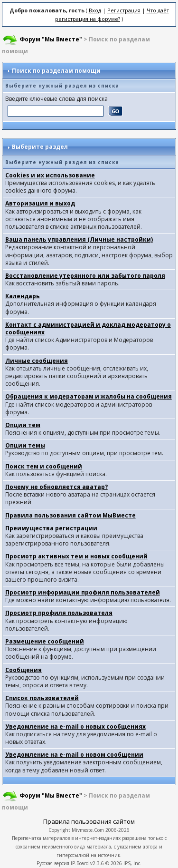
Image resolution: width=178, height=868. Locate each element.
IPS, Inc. (132, 863)
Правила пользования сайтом (89, 821)
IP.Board (80, 863)
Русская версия (53, 863)
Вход (95, 10)
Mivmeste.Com (88, 830)
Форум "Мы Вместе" (51, 39)
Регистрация (124, 10)
